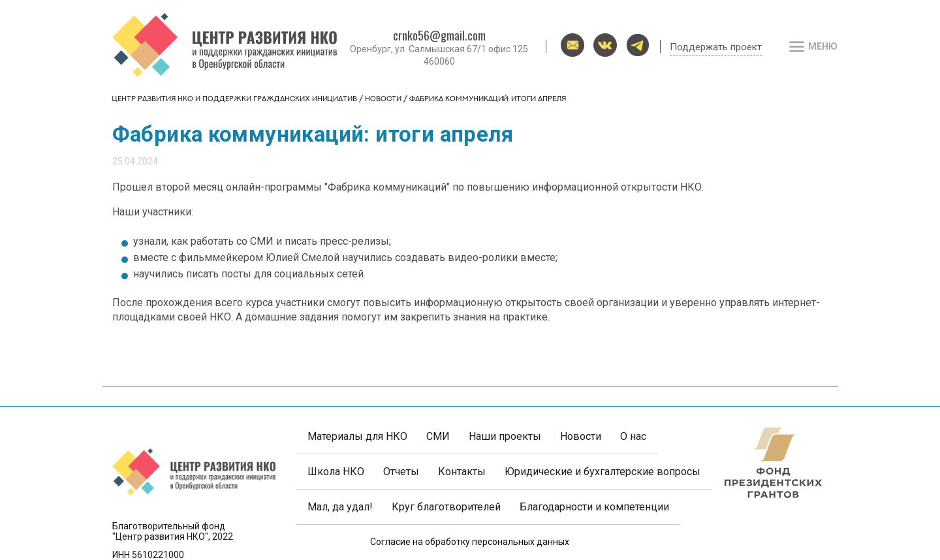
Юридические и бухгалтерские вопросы (603, 472)
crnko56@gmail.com (439, 35)
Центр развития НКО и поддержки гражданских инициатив (235, 100)
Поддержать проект (716, 47)
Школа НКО (336, 472)
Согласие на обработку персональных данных (470, 542)
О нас (633, 436)
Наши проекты (505, 436)
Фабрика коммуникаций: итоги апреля (488, 100)
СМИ (438, 436)
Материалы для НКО (357, 436)
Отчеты (401, 472)
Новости (383, 100)
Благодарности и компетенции (594, 507)
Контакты (462, 472)
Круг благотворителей (446, 507)
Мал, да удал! (340, 507)
